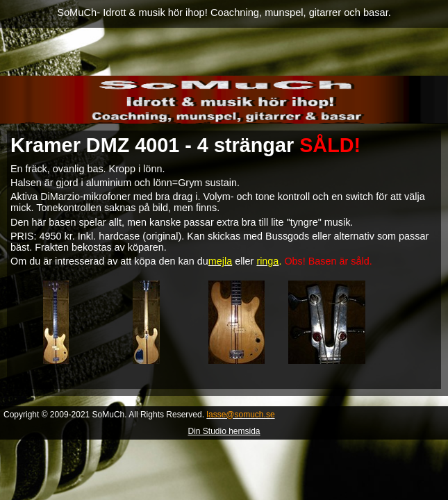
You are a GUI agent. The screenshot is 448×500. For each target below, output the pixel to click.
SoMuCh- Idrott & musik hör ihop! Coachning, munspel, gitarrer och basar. (224, 12)
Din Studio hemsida (224, 431)
